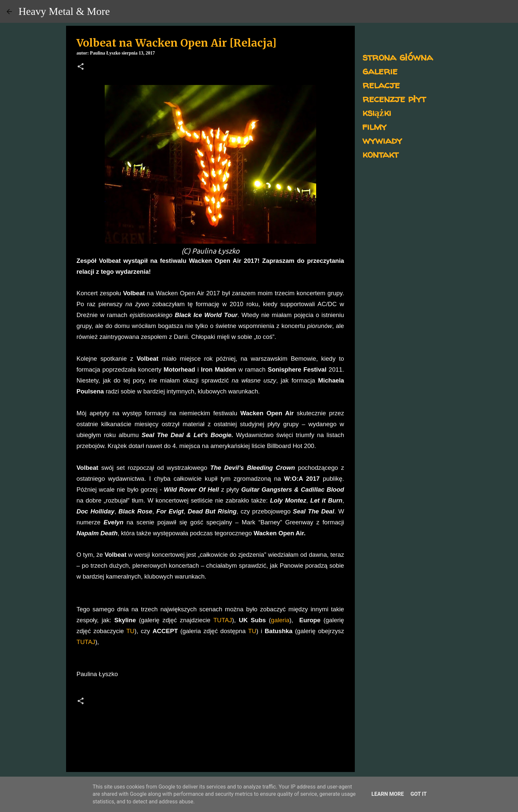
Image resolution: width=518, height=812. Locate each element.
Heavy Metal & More (64, 11)
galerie (380, 71)
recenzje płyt (394, 98)
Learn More (388, 794)
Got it (418, 794)
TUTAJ (223, 620)
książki (377, 112)
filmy (374, 126)
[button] (81, 67)
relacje (381, 84)
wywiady (382, 140)
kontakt (380, 154)
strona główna (398, 57)
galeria (280, 620)
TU (130, 631)
